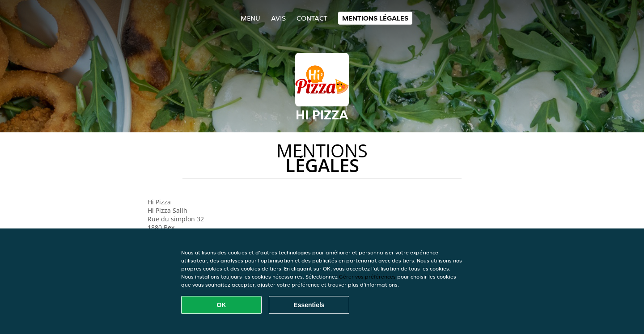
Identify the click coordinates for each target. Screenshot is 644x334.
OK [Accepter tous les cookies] (222, 305)
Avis (278, 18)
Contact (312, 18)
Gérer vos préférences (367, 277)
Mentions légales (375, 18)
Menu (250, 18)
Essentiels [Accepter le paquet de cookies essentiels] (309, 305)
